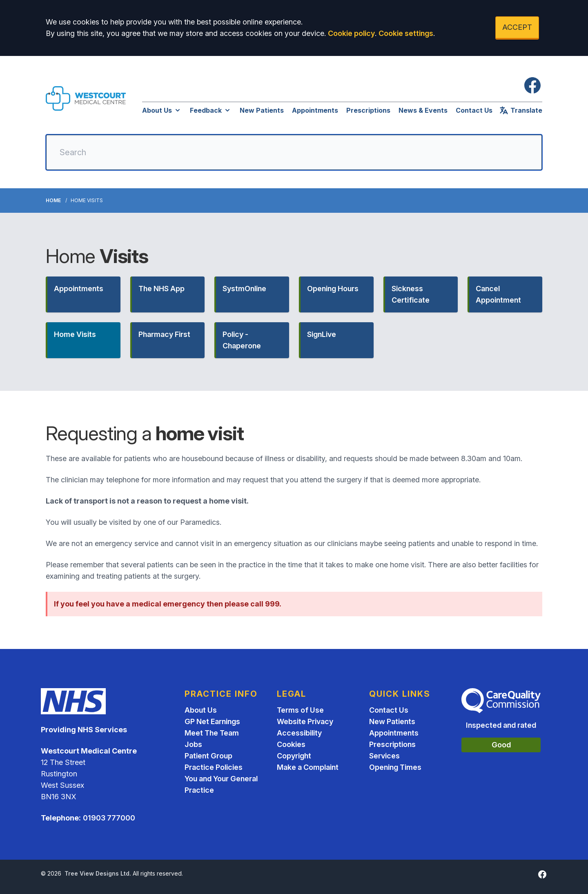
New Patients (262, 110)
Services (384, 756)
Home (53, 200)
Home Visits (75, 334)
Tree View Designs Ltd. (98, 873)
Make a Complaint (308, 767)
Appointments (315, 110)
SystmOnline (244, 289)
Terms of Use (300, 710)
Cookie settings (406, 33)
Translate (521, 110)
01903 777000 (109, 818)
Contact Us (474, 110)
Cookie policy (351, 33)
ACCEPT (517, 27)
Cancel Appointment (498, 294)
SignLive (322, 334)
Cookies (291, 744)
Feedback (211, 110)
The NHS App (161, 289)
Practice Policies (214, 767)
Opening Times (395, 767)
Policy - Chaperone (242, 340)
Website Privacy (305, 721)
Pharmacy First (164, 334)
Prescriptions (368, 110)
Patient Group (208, 756)
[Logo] (86, 98)
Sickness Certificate (411, 294)
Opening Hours (333, 289)
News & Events (423, 110)
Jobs (193, 744)
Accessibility (299, 733)
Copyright (294, 756)
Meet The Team (212, 733)
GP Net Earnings (212, 721)
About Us (162, 110)
